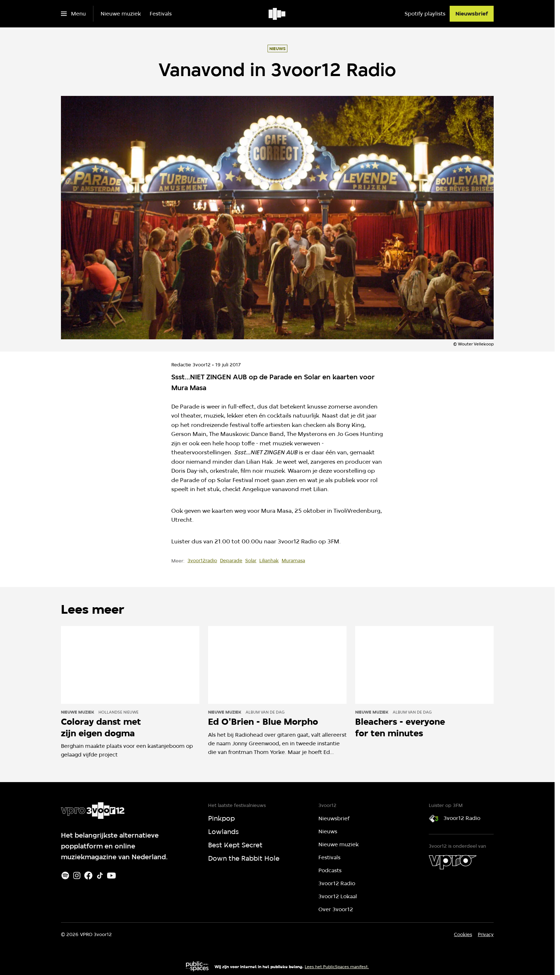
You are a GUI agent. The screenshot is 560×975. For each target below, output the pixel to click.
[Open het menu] (73, 14)
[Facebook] (88, 875)
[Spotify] (65, 875)
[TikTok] (100, 875)
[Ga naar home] (277, 14)
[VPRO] (453, 862)
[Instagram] (77, 875)
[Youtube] (111, 875)
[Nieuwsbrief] (472, 14)
